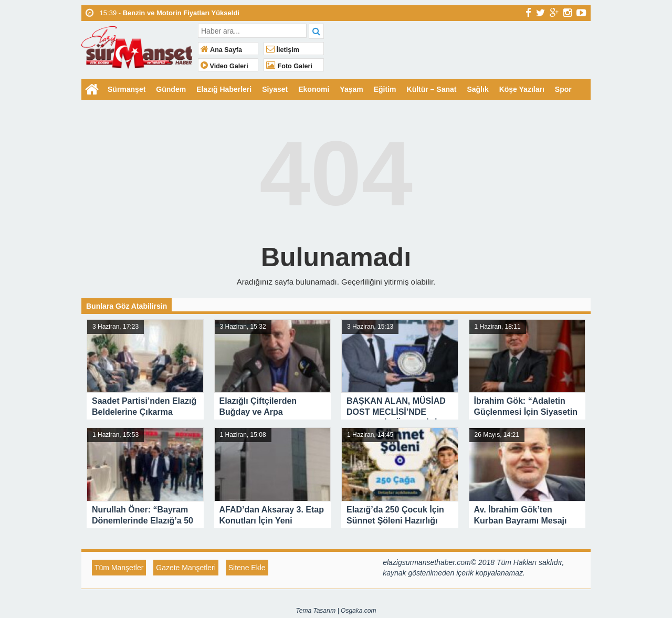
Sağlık (477, 89)
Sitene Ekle (247, 568)
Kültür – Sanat (432, 89)
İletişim (283, 50)
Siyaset (275, 89)
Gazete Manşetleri (186, 568)
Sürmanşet (127, 89)
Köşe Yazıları (522, 89)
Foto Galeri (289, 66)
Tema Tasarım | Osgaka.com (336, 611)
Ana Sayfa (221, 50)
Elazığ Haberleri (224, 89)
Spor (563, 89)
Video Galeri (224, 66)
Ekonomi (314, 89)
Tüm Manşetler (119, 568)
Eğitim (385, 89)
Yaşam (351, 89)
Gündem (171, 89)
